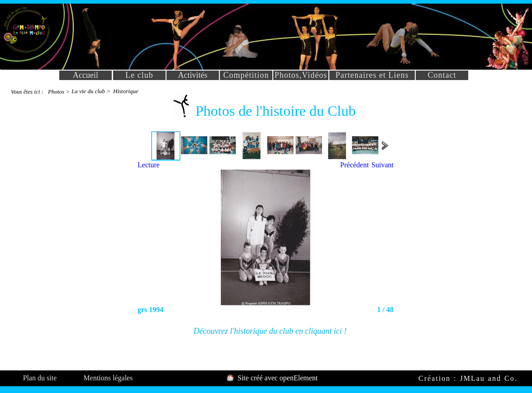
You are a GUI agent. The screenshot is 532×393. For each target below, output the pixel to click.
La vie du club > (91, 91)
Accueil (85, 75)
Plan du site (40, 378)
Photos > (59, 92)
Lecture (149, 165)
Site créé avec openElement (277, 378)
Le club (139, 75)
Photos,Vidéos (301, 75)
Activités (193, 75)
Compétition (246, 75)
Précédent (354, 165)
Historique (126, 91)
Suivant (382, 165)
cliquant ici (323, 331)
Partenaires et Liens (372, 75)
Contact (442, 75)
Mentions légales (108, 378)
